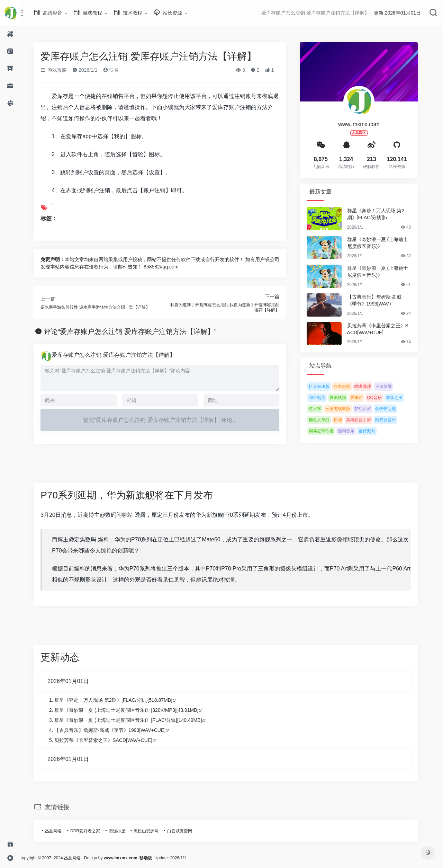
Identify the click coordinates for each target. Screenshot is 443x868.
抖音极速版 (325, 387)
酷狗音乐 (352, 431)
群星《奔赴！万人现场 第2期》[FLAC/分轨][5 (382, 214)
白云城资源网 (186, 831)
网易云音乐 (392, 420)
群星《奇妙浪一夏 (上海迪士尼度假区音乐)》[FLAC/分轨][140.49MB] (134, 720)
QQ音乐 (381, 398)
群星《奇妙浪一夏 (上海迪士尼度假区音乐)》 (384, 243)
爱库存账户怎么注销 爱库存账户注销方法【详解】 (119, 355)
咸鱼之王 (400, 398)
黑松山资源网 (152, 831)
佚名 (117, 70)
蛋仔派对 (373, 431)
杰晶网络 (60, 831)
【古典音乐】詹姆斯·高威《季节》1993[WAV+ (380, 300)
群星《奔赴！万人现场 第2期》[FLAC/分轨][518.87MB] (120, 700)
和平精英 (323, 398)
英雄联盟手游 (365, 420)
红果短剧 (348, 387)
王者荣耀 (390, 387)
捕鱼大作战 (325, 420)
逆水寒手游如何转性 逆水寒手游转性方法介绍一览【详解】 (101, 307)
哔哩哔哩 (369, 387)
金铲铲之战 (392, 409)
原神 (344, 420)
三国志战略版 (344, 409)
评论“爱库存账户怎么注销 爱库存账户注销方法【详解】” (137, 331)
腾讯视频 (344, 398)
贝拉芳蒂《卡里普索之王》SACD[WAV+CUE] (384, 329)
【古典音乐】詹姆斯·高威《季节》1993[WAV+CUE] (116, 730)
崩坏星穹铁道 (327, 431)
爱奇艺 (363, 398)
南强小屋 (123, 831)
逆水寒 (321, 409)
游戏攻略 (60, 70)
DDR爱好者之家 (91, 831)
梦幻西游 (369, 409)
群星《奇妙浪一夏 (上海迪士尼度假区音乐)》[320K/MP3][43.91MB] (133, 710)
